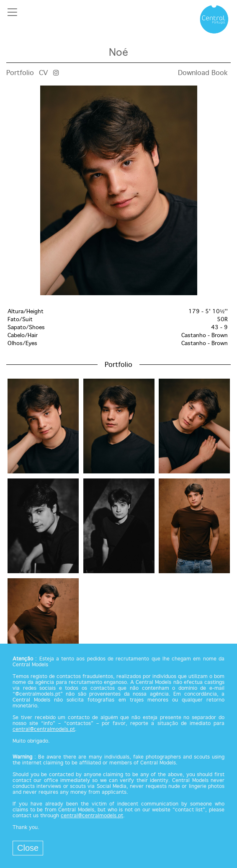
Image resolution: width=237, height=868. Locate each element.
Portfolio (20, 73)
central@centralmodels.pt (44, 730)
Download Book (203, 73)
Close (28, 848)
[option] (118, 190)
